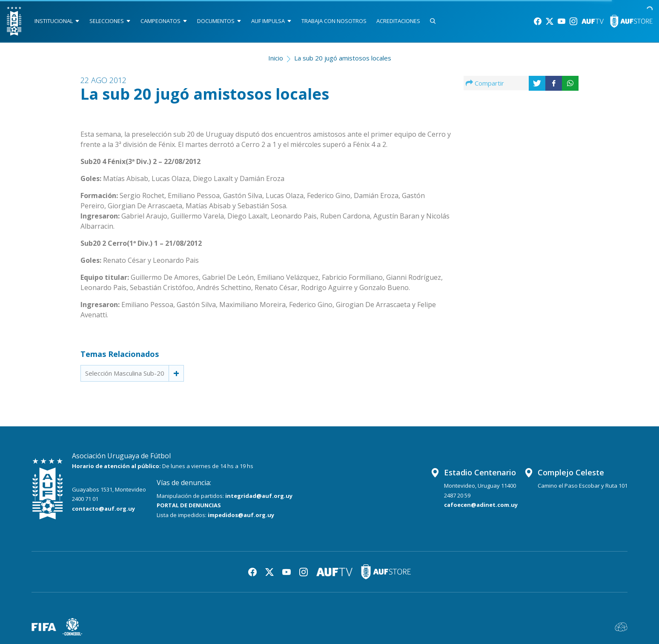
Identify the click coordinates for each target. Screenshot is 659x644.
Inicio (276, 58)
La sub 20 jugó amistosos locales (343, 58)
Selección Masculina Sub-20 (125, 373)
